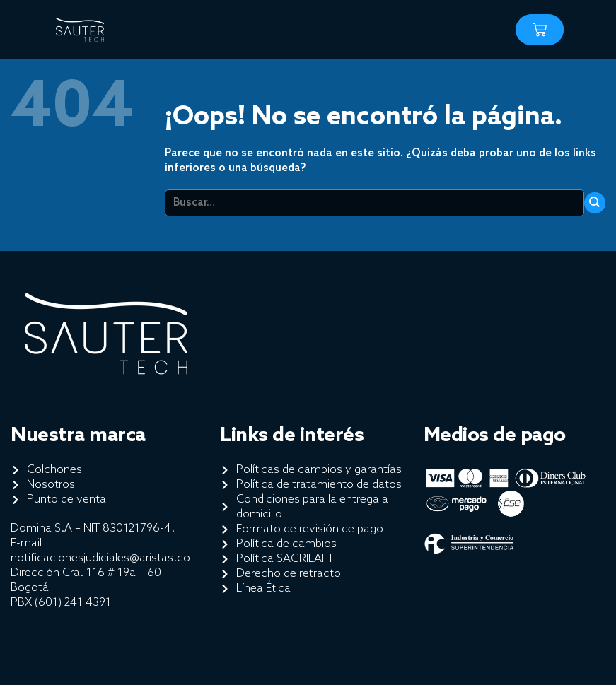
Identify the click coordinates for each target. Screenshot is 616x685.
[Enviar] (595, 203)
